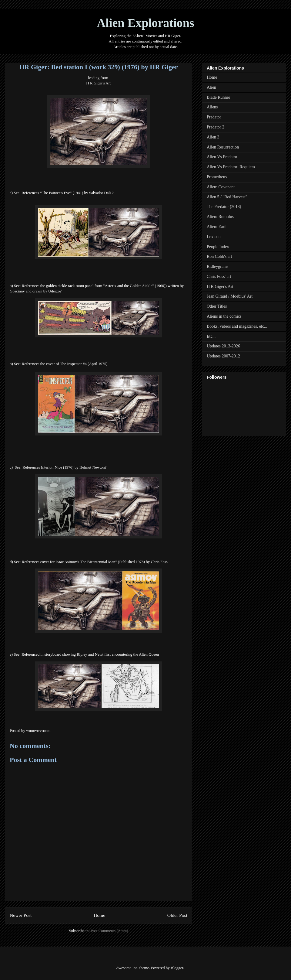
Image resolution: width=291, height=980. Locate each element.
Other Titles (217, 306)
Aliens (212, 107)
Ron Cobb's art (219, 256)
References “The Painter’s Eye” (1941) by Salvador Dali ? (68, 193)
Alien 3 (213, 137)
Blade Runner (218, 97)
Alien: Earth (217, 227)
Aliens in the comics (224, 316)
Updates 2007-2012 (223, 356)
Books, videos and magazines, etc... (237, 326)
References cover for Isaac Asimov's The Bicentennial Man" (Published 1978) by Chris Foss (95, 562)
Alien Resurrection (223, 147)
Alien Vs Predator (222, 157)
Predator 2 (216, 127)
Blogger (177, 968)
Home (99, 915)
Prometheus (217, 177)
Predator (214, 117)
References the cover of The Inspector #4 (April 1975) (65, 364)
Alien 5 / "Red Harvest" (227, 197)
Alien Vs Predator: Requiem (231, 167)
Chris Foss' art (219, 277)
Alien (211, 87)
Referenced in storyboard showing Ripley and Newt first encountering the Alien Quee (89, 654)
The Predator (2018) (224, 207)
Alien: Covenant (221, 187)
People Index (218, 247)
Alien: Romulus (220, 217)
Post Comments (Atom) (109, 931)
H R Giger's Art (98, 83)
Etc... (211, 336)
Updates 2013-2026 (223, 346)
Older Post (177, 915)
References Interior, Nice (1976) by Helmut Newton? (64, 467)
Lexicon (214, 237)
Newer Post (21, 915)
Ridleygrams (218, 266)
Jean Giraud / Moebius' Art (230, 296)
